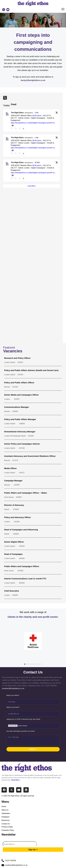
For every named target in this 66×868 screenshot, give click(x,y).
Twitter (7, 106)
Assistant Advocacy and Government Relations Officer (30, 456)
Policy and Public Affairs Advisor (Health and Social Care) (31, 370)
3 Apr (37, 113)
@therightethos (29, 113)
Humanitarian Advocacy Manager (20, 432)
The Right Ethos (17, 113)
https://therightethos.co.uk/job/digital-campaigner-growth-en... (33, 123)
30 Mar (37, 162)
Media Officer (10, 468)
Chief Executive (12, 591)
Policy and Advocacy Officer (18, 517)
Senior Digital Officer (14, 542)
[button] (63, 10)
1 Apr (37, 138)
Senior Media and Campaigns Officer (21, 395)
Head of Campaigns (13, 554)
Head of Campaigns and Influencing (21, 530)
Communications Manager (17, 407)
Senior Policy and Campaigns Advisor (22, 444)
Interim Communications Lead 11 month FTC (25, 579)
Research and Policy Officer (17, 358)
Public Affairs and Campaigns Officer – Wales (26, 493)
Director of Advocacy (14, 505)
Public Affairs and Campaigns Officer (22, 566)
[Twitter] (5, 98)
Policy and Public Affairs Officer (19, 383)
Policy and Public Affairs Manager (20, 419)
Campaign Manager (13, 481)
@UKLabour (37, 116)
